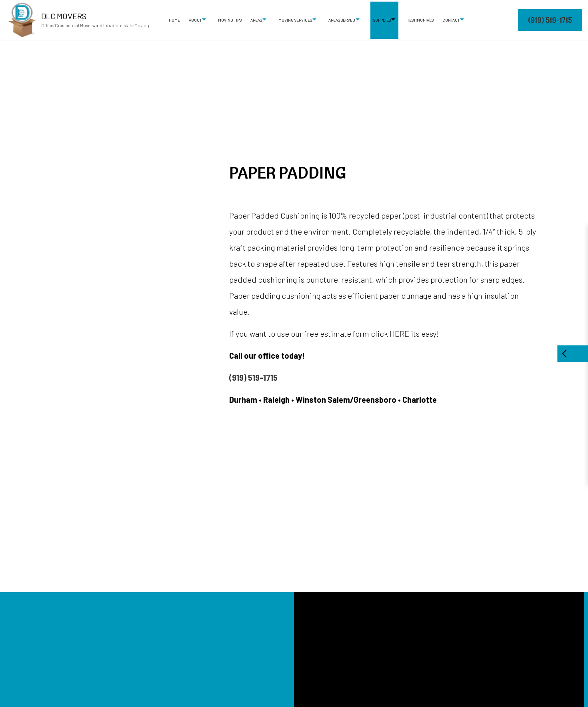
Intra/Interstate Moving (126, 25)
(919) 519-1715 (550, 20)
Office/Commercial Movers (67, 25)
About (195, 20)
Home (174, 20)
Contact (451, 20)
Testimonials (420, 20)
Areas (256, 20)
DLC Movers (64, 16)
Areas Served (342, 20)
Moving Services (295, 20)
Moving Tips (230, 20)
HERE (399, 333)
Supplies (382, 20)
